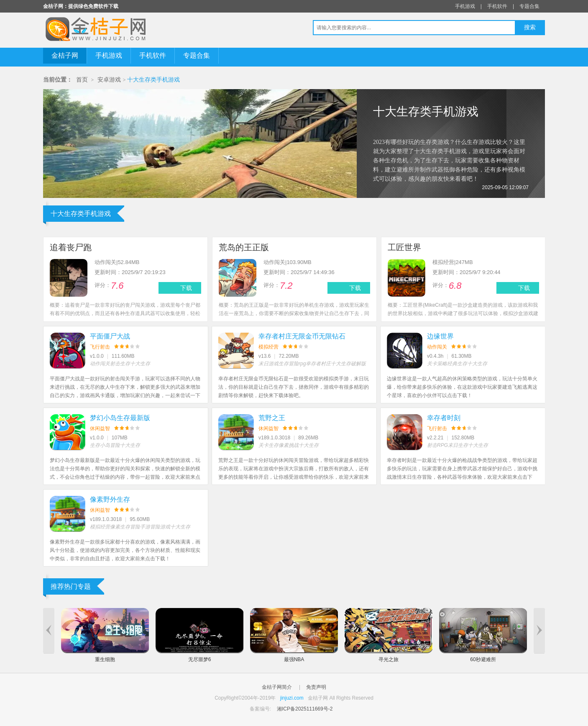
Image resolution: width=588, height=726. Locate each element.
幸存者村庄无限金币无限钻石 (302, 336)
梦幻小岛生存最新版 (120, 418)
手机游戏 (465, 6)
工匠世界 (404, 247)
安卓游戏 (109, 80)
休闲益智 (100, 428)
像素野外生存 (110, 499)
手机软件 (497, 6)
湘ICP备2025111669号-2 (305, 709)
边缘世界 (440, 336)
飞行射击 (100, 347)
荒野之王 (272, 418)
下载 (186, 288)
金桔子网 (65, 55)
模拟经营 (268, 347)
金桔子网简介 (277, 687)
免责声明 (316, 687)
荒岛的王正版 (244, 247)
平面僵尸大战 (110, 336)
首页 (82, 80)
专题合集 (529, 6)
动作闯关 (437, 347)
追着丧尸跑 (71, 247)
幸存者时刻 (444, 418)
